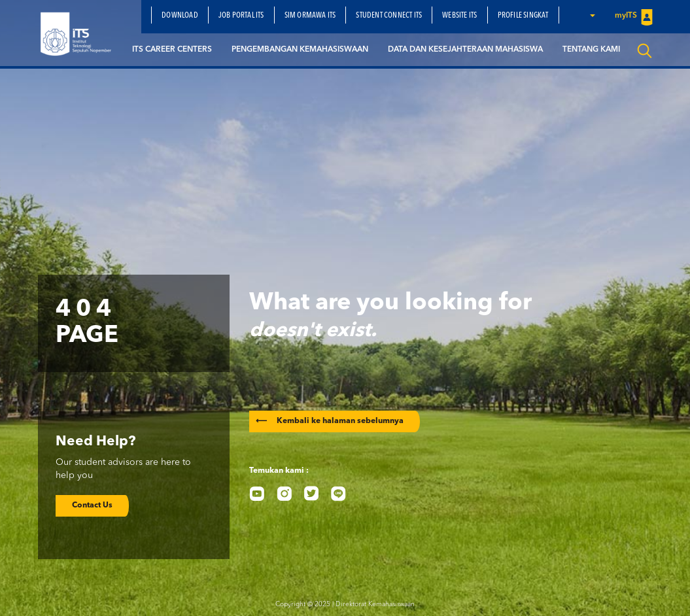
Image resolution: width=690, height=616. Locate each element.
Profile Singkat (523, 16)
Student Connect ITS (389, 16)
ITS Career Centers (172, 50)
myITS (634, 16)
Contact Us (92, 505)
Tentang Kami (591, 50)
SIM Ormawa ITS (310, 16)
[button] (592, 15)
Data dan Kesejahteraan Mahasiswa (465, 50)
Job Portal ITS (241, 16)
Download (180, 16)
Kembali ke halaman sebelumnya (330, 421)
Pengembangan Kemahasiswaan (300, 50)
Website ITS (459, 16)
